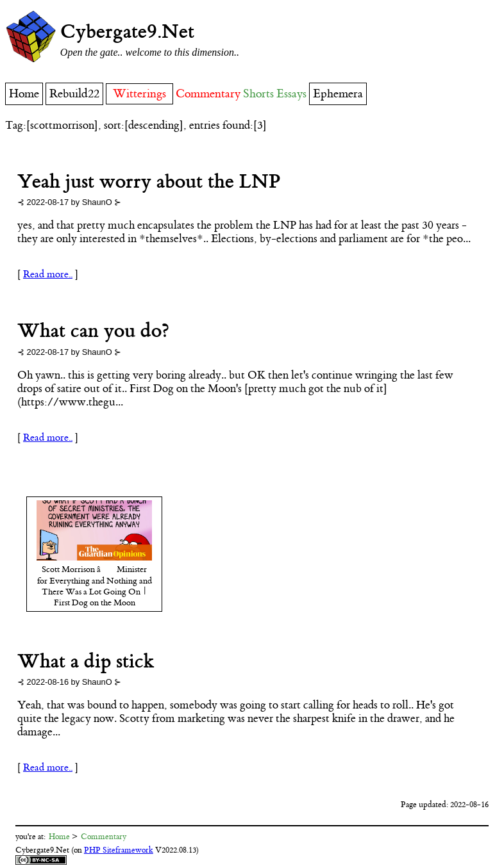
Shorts (258, 94)
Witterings (139, 94)
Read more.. (48, 274)
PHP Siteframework (119, 850)
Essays (291, 94)
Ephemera (338, 94)
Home (24, 94)
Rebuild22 (74, 94)
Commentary (208, 94)
